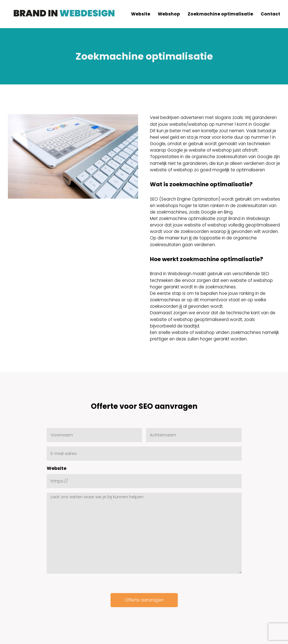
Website (57, 468)
